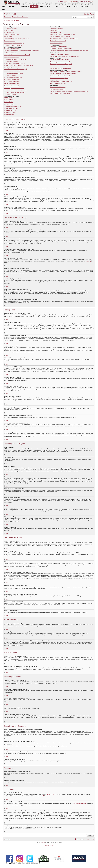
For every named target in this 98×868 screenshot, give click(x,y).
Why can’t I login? (9, 37)
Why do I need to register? (11, 28)
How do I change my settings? (12, 49)
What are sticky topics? (10, 110)
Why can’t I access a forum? (11, 82)
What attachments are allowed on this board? (61, 81)
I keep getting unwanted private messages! (61, 49)
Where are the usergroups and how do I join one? (63, 35)
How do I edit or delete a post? (12, 71)
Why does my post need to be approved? (15, 92)
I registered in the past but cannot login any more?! (17, 39)
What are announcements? (11, 108)
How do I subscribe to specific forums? (60, 76)
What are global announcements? (13, 106)
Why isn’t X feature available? (57, 89)
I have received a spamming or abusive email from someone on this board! (69, 51)
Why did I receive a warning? (11, 86)
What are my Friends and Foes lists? (59, 54)
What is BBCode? (9, 98)
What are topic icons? (10, 115)
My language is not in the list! (11, 57)
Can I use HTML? (9, 100)
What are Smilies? (9, 102)
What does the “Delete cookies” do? (13, 45)
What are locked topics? (10, 113)
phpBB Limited (51, 794)
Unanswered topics (8, 20)
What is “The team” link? (56, 43)
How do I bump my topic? (11, 94)
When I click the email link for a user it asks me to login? (18, 65)
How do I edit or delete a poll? (12, 80)
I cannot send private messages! (58, 46)
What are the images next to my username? (15, 59)
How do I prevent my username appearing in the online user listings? (22, 51)
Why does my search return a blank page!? (61, 64)
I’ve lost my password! (10, 41)
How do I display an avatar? (11, 61)
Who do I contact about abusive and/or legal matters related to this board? (69, 91)
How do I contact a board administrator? (60, 93)
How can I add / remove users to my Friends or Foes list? (65, 56)
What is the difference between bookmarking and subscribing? (66, 72)
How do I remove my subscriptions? (59, 78)
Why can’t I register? (9, 32)
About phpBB (39, 796)
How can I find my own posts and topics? (60, 68)
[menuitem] (4, 6)
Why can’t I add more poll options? (13, 77)
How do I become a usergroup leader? (60, 37)
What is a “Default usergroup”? (58, 41)
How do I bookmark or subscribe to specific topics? (63, 74)
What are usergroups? (56, 32)
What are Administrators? (56, 28)
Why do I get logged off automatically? (14, 43)
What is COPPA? (8, 30)
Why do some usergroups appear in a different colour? (64, 39)
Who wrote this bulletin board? (58, 87)
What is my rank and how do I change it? (14, 63)
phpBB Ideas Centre (79, 803)
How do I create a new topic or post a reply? (15, 69)
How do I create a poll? (10, 75)
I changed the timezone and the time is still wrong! (17, 55)
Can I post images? (9, 104)
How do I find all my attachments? (59, 84)
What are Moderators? (56, 30)
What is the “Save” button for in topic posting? (16, 90)
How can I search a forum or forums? (59, 60)
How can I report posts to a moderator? (14, 88)
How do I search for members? (58, 66)
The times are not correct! (11, 53)
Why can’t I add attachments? (12, 84)
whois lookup (33, 814)
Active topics (17, 20)
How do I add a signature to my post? (14, 73)
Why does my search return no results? (60, 62)
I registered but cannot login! (11, 35)
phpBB (88, 261)
